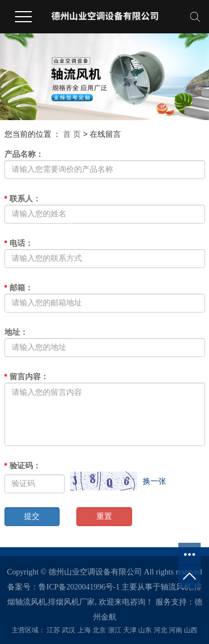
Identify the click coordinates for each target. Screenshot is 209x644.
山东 (145, 630)
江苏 (54, 630)
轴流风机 (176, 587)
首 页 (72, 134)
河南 (176, 630)
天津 (130, 630)
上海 (84, 630)
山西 (191, 630)
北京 (99, 630)
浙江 (115, 630)
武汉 (69, 630)
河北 (161, 630)
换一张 (154, 481)
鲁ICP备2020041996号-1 (79, 587)
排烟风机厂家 (71, 602)
